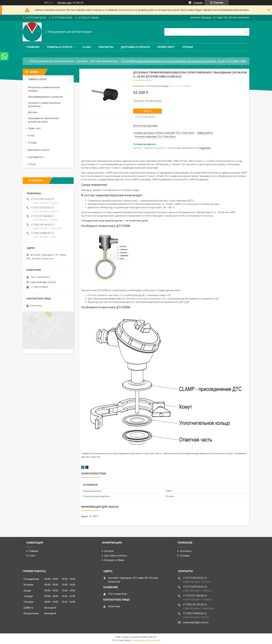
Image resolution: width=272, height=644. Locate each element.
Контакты (106, 47)
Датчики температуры (104, 61)
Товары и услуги (60, 47)
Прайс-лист (166, 47)
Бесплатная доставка (145, 126)
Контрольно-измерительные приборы (44, 89)
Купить (147, 111)
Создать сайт (64, 3)
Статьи (188, 47)
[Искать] (246, 32)
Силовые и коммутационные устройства (44, 105)
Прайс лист (34, 128)
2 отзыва (198, 3)
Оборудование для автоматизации (52, 61)
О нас (87, 47)
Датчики (82, 61)
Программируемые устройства (45, 97)
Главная (33, 47)
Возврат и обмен (114, 560)
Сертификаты (36, 157)
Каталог (109, 551)
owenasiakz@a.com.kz (43, 282)
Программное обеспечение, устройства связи (44, 120)
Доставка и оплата (136, 47)
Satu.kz (153, 637)
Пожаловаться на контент (146, 640)
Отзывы (32, 143)
